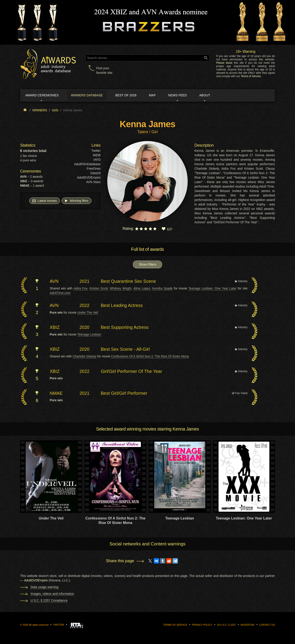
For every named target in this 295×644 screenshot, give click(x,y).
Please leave (224, 63)
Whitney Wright (120, 289)
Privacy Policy (202, 625)
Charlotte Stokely (85, 357)
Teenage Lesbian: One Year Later (212, 289)
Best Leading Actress (122, 306)
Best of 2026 (135, 96)
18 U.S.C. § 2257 (226, 625)
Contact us (267, 625)
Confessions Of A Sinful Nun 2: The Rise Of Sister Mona (150, 357)
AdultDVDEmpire (89, 178)
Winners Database (93, 96)
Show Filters (147, 265)
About (222, 96)
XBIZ (55, 328)
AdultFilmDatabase (87, 165)
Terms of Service (251, 76)
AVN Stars (93, 183)
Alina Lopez (142, 289)
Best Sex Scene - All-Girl (125, 350)
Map (164, 96)
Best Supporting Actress (125, 328)
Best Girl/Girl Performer (124, 394)
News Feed (192, 96)
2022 (85, 306)
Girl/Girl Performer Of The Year (131, 372)
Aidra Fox (81, 289)
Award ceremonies (45, 96)
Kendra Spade (162, 289)
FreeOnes (94, 169)
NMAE (56, 394)
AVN (54, 282)
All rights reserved (39, 625)
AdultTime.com (60, 293)
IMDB (97, 156)
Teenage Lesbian (89, 335)
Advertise (247, 625)
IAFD (97, 160)
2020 (85, 328)
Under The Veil (88, 313)
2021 (85, 282)
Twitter (96, 152)
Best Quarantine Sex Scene (128, 282)
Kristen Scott (99, 289)
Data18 (96, 174)
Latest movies (44, 201)
